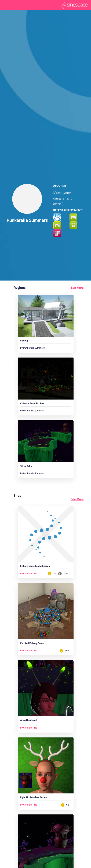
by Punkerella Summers (32, 348)
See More (77, 288)
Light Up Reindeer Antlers (34, 798)
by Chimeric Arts (29, 573)
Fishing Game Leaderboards (35, 566)
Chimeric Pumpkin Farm (33, 404)
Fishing (24, 341)
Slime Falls (26, 467)
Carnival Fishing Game (32, 644)
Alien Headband (29, 721)
